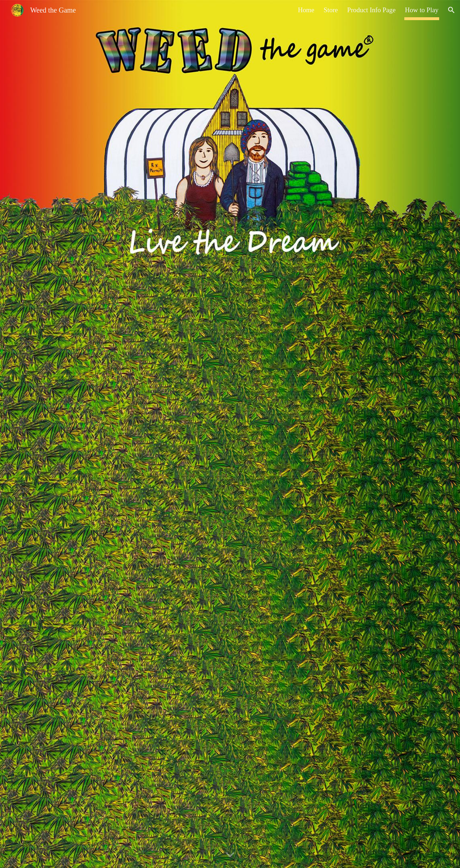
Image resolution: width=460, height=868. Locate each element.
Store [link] (331, 10)
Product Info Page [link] (371, 10)
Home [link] (306, 10)
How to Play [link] (422, 10)
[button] (451, 10)
